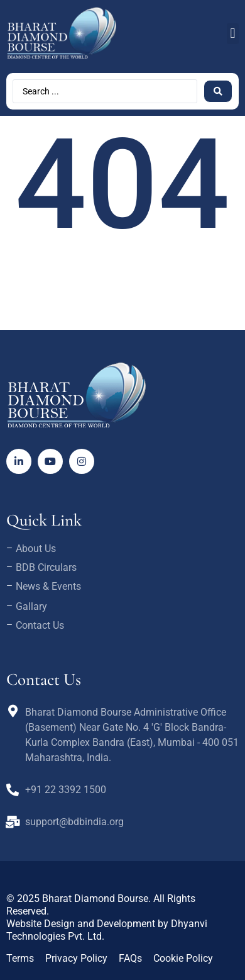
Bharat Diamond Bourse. (96, 898)
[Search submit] (218, 91)
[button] (233, 34)
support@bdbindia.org (74, 822)
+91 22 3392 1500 (66, 790)
